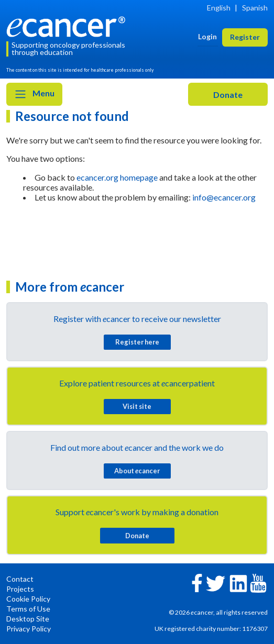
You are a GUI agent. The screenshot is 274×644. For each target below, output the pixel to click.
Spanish (255, 8)
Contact (20, 579)
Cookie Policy (28, 599)
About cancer (137, 471)
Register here (137, 342)
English (219, 8)
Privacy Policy (29, 629)
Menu (34, 94)
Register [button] (245, 37)
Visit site (137, 406)
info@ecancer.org (224, 197)
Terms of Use (28, 609)
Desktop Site (28, 619)
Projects (20, 589)
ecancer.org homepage (117, 177)
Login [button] (207, 36)
